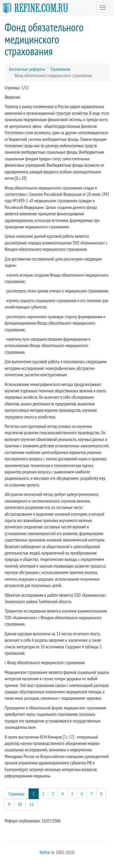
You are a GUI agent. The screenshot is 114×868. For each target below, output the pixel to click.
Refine (45, 852)
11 (32, 804)
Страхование (60, 69)
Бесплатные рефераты (27, 69)
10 (20, 804)
